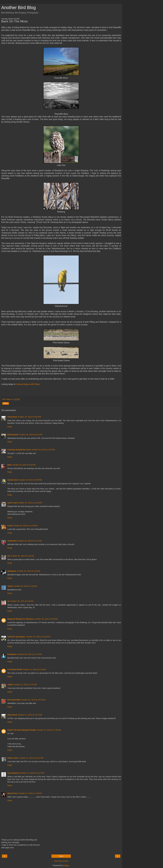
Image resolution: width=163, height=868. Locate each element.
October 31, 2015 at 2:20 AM (34, 669)
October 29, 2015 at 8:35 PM (24, 465)
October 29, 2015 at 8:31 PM (30, 435)
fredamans (12, 654)
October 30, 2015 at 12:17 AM (30, 541)
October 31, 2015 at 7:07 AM (25, 685)
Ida (9, 556)
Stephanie (12, 571)
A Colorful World (15, 669)
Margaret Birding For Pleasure (21, 619)
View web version (61, 861)
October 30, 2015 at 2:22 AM (22, 556)
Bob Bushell (13, 435)
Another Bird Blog (19, 8)
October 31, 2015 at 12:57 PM (32, 773)
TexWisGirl (12, 541)
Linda (10, 526)
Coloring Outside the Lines (19, 450)
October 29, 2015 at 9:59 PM (30, 480)
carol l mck (12, 503)
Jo (8, 601)
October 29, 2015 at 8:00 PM (29, 417)
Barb (9, 465)
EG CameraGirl (14, 700)
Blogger (66, 865)
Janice (10, 586)
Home (61, 856)
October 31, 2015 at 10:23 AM (33, 700)
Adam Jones (13, 758)
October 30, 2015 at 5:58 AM (22, 601)
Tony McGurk (13, 773)
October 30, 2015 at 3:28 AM (25, 586)
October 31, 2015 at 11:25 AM (49, 730)
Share (6, 403)
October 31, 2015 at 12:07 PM (31, 758)
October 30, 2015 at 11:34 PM (30, 654)
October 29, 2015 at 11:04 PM (25, 526)
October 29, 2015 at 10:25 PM (30, 503)
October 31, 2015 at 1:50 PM (30, 793)
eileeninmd (12, 417)
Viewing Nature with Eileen (28, 384)
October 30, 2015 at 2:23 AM (29, 571)
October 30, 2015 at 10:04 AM (38, 637)
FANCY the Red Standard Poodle (22, 730)
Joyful (10, 685)
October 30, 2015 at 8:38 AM (46, 619)
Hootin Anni (13, 480)
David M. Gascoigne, (16, 637)
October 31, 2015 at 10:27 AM (30, 715)
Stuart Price (13, 793)
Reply (10, 427)
